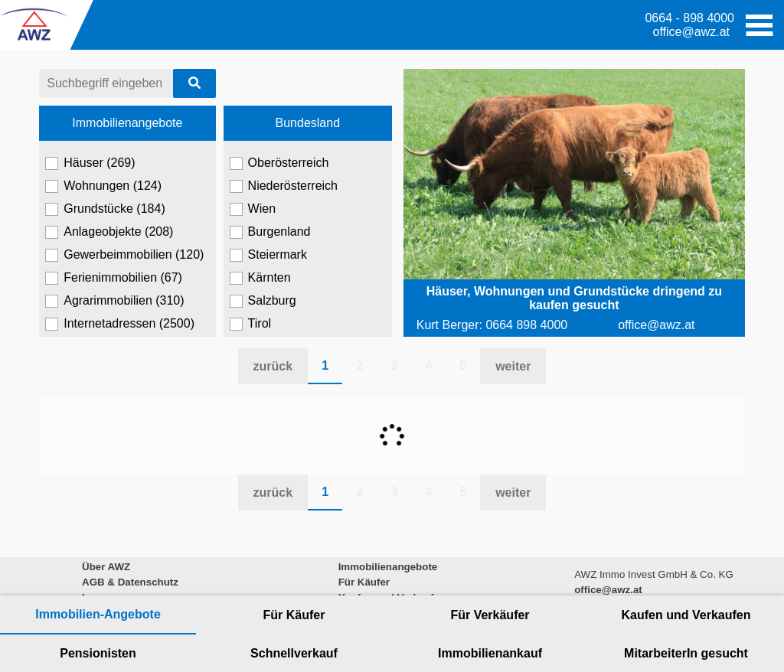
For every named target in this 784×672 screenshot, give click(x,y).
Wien (253, 209)
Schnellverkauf (294, 653)
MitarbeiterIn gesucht (686, 653)
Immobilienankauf (490, 653)
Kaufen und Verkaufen (686, 615)
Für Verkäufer (490, 615)
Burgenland (270, 232)
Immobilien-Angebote (98, 614)
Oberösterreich (279, 163)
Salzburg (263, 301)
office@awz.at (691, 32)
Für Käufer (294, 615)
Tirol (251, 324)
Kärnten (260, 278)
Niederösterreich (284, 186)
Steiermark (268, 255)
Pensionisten (98, 653)
